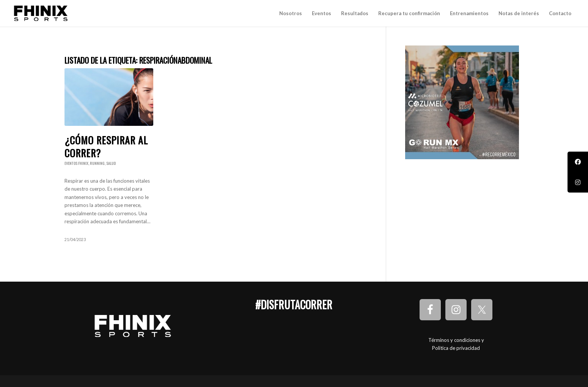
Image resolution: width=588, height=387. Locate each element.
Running (97, 163)
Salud (111, 163)
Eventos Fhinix (76, 163)
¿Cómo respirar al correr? (106, 146)
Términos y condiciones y (456, 340)
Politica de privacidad (456, 348)
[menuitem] (291, 13)
